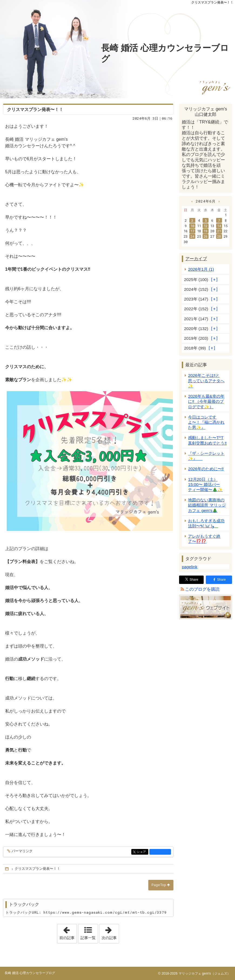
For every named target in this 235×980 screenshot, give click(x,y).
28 (219, 236)
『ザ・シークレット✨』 (206, 456)
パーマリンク (22, 851)
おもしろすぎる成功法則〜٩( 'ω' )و (206, 523)
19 (206, 231)
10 (192, 226)
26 (206, 236)
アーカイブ (196, 259)
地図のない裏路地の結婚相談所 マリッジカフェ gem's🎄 (207, 505)
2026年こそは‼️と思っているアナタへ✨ (206, 380)
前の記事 (68, 932)
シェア (142, 852)
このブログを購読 (202, 589)
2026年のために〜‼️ (206, 469)
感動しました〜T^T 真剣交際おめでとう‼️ (207, 440)
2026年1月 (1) (201, 269)
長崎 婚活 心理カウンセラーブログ (165, 53)
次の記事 (110, 932)
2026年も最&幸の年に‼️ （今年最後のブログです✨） (206, 401)
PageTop (159, 885)
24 (192, 236)
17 (192, 231)
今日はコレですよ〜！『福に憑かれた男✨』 (206, 422)
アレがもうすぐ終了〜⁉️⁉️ (204, 539)
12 (206, 226)
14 (219, 226)
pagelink (189, 567)
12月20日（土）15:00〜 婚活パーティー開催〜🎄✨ (205, 484)
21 (219, 231)
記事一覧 (88, 938)
